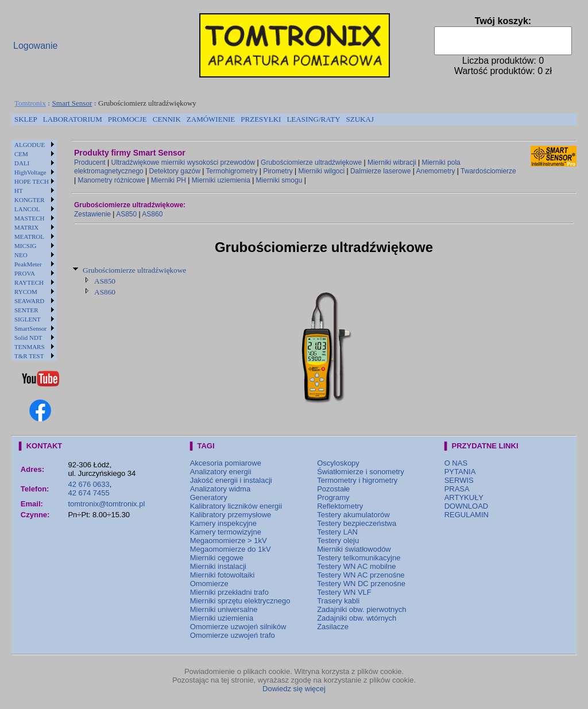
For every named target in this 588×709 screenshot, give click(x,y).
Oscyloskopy (338, 463)
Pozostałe (333, 489)
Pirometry (278, 171)
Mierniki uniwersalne (224, 609)
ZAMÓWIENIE (211, 119)
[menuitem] (26, 119)
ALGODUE (30, 145)
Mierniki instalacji (218, 566)
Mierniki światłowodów (354, 549)
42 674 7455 (88, 493)
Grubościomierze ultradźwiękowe (311, 162)
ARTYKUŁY (464, 497)
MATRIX (26, 227)
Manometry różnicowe (111, 180)
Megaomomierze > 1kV (229, 541)
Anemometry (435, 171)
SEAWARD (29, 301)
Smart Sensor (72, 103)
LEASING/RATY (313, 119)
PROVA (25, 273)
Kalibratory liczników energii (236, 506)
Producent (90, 162)
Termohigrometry (232, 171)
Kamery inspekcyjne (223, 523)
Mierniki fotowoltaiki (223, 575)
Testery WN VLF (344, 592)
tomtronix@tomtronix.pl (106, 504)
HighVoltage (30, 172)
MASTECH (30, 218)
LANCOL (27, 209)
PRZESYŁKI (261, 119)
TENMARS (30, 347)
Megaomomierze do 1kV (231, 549)
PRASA (457, 489)
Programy (333, 497)
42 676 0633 (88, 484)
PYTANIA (460, 472)
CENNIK (167, 119)
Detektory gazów (175, 171)
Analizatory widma (220, 489)
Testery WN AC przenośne (361, 575)
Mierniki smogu (279, 180)
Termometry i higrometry (357, 480)
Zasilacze (333, 627)
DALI (22, 163)
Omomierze (209, 584)
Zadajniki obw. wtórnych (357, 618)
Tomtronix (30, 103)
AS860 (152, 214)
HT (19, 191)
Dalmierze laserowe (380, 171)
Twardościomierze (488, 171)
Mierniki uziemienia (221, 180)
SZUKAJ (360, 119)
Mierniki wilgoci (321, 171)
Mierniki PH (169, 180)
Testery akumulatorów (353, 515)
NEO (21, 255)
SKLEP (26, 119)
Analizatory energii (221, 472)
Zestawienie (92, 214)
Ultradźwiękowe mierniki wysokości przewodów (183, 162)
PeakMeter (28, 264)
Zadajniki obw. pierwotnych (361, 609)
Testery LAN (337, 532)
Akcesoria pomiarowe (226, 463)
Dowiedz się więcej (294, 689)
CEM (21, 154)
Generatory (209, 497)
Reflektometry (340, 506)
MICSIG (26, 246)
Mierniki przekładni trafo (229, 592)
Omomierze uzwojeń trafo (233, 635)
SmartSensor (30, 328)
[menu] (34, 250)
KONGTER (30, 200)
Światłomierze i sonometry (361, 472)
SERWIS (459, 480)
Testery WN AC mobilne (356, 566)
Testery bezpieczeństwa (357, 523)
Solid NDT (28, 338)
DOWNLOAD (467, 506)
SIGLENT (28, 319)
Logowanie (35, 46)
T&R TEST (29, 356)
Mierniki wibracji (392, 162)
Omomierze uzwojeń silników (238, 627)
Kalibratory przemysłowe (231, 515)
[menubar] (194, 119)
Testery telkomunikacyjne (359, 558)
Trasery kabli (338, 601)
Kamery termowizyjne (226, 532)
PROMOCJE (127, 119)
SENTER (26, 310)
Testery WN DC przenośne (361, 584)
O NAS (456, 463)
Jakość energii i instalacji (231, 480)
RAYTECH (29, 282)
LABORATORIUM (73, 119)
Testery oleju (338, 541)
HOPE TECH (32, 181)
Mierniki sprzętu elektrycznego (240, 601)
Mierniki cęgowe (217, 558)
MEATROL (29, 237)
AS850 (126, 214)
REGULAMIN (467, 515)
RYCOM (26, 292)
